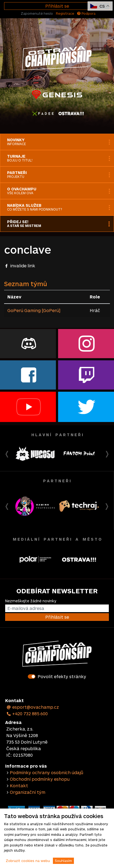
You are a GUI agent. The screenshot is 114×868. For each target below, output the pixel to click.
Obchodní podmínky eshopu (40, 779)
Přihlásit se (57, 6)
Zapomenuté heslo (37, 13)
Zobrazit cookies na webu (28, 861)
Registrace (65, 13)
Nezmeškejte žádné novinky (31, 601)
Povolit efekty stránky (62, 676)
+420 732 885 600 (27, 713)
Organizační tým (28, 792)
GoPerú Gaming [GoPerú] (34, 310)
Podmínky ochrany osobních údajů (46, 772)
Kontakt (19, 785)
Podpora (86, 13)
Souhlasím (63, 861)
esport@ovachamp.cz (33, 707)
